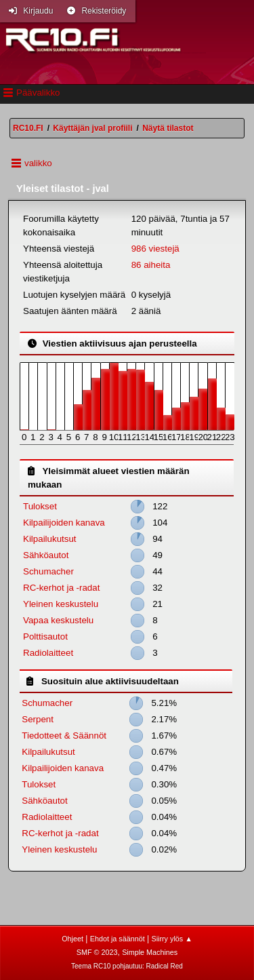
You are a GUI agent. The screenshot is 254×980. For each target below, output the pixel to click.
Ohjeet (72, 939)
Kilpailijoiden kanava (64, 523)
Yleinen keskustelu (61, 604)
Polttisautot (45, 636)
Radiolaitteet (48, 653)
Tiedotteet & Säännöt (64, 736)
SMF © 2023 (97, 952)
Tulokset (40, 506)
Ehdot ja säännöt (118, 939)
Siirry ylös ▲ (171, 939)
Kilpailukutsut (50, 539)
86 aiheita (151, 265)
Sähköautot (46, 555)
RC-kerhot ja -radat (61, 588)
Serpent (38, 719)
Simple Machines (150, 952)
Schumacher (48, 571)
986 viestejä (155, 249)
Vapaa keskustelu (58, 620)
